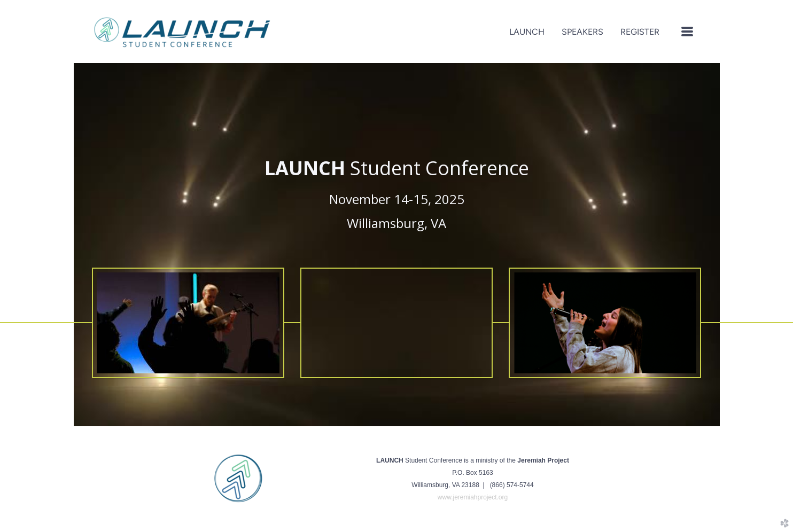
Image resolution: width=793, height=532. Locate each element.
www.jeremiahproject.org (473, 497)
